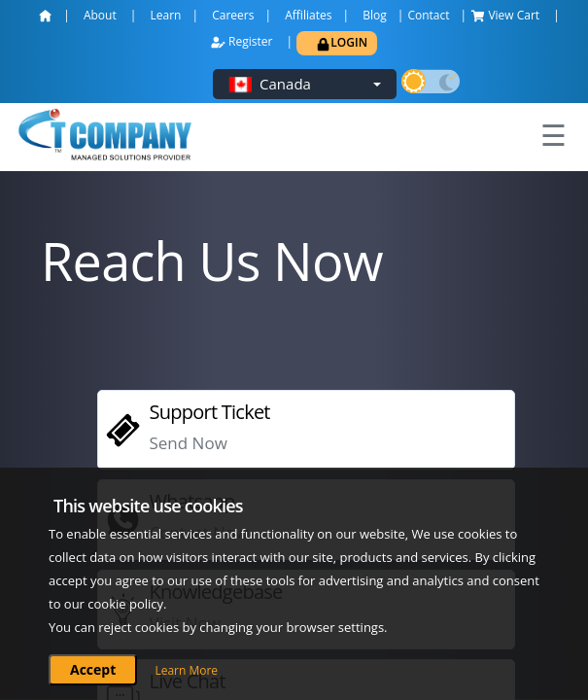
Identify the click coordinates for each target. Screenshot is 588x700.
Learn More (186, 670)
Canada (285, 84)
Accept (93, 669)
